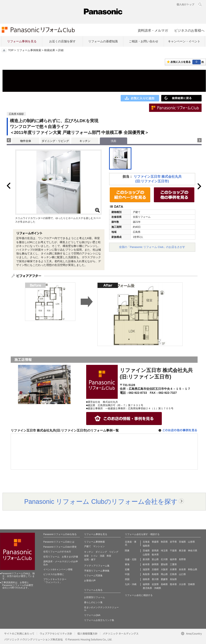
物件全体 (26, 141)
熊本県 (173, 584)
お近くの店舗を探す (62, 41)
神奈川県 (193, 551)
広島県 (173, 574)
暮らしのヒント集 (93, 602)
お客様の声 (90, 581)
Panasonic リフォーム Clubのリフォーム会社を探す (101, 501)
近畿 (127, 569)
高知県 (173, 579)
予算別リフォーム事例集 (97, 571)
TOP (11, 50)
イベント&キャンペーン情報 (58, 569)
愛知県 (164, 564)
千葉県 (173, 551)
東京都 (182, 551)
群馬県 (155, 551)
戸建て (88, 546)
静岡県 (155, 564)
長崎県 (164, 584)
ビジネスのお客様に (54, 574)
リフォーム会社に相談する (139, 595)
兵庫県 (173, 569)
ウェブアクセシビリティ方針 (56, 633)
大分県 (182, 584)
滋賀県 (146, 569)
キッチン (85, 141)
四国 (127, 579)
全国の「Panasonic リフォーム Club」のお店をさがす (152, 247)
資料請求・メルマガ (153, 30)
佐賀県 (155, 584)
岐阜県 (146, 564)
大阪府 (164, 569)
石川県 (164, 559)
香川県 (155, 579)
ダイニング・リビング (55, 141)
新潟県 (146, 559)
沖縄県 (158, 588)
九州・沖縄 (131, 584)
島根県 (155, 574)
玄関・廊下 (90, 560)
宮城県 (182, 542)
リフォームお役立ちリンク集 (99, 620)
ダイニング (101, 552)
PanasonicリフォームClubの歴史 (60, 547)
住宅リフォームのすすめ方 (57, 552)
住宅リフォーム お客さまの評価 (61, 557)
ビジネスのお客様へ (189, 30)
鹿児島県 (147, 588)
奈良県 (182, 569)
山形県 (191, 542)
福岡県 (146, 584)
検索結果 (50, 50)
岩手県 (173, 542)
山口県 (182, 574)
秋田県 (164, 542)
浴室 (86, 556)
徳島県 (146, 579)
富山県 (155, 559)
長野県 (182, 559)
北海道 (146, 542)
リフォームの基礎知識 (103, 41)
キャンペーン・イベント (184, 41)
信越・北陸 (131, 559)
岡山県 (164, 574)
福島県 (146, 546)
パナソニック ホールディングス (121, 633)
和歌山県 (193, 569)
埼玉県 (164, 551)
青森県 (155, 542)
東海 (127, 564)
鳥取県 (146, 574)
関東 (127, 551)
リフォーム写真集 (93, 575)
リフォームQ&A (92, 615)
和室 (109, 556)
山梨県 (146, 555)
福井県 (173, 559)
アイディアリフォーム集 (97, 566)
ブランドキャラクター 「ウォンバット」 (55, 581)
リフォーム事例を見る (22, 41)
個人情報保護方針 (87, 633)
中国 (127, 574)
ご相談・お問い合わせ (144, 41)
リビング (114, 552)
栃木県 (155, 555)
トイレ (94, 556)
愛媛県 (164, 579)
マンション (99, 546)
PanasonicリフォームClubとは (59, 542)
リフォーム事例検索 (29, 50)
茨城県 (146, 551)
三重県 (173, 564)
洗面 (102, 556)
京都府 (155, 569)
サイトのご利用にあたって (19, 633)
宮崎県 (191, 584)
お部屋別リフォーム (94, 597)
